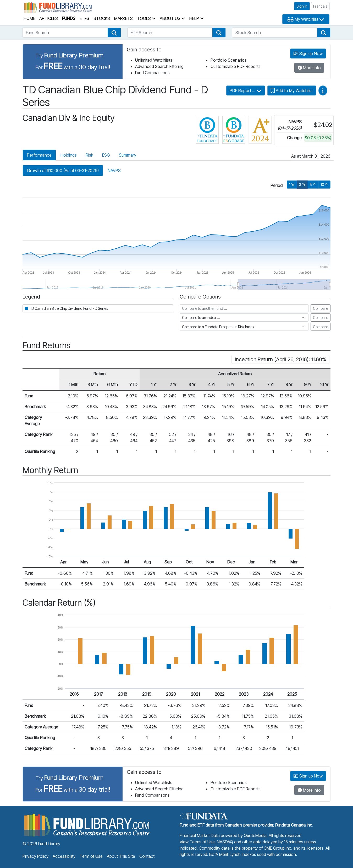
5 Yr (313, 185)
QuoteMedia (255, 835)
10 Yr (324, 185)
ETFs (84, 18)
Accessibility (64, 856)
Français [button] (320, 6)
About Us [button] (172, 18)
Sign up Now (308, 54)
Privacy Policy (35, 856)
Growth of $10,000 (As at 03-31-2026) (63, 171)
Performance (39, 155)
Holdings (69, 155)
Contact (147, 856)
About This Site (121, 856)
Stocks (102, 18)
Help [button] (197, 18)
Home (29, 18)
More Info (309, 68)
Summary (128, 155)
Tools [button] (146, 18)
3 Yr (302, 185)
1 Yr (292, 185)
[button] (114, 33)
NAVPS (114, 171)
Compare (321, 308)
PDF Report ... (246, 90)
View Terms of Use (197, 842)
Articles (49, 18)
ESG (106, 155)
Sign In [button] (302, 6)
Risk (89, 155)
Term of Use (91, 856)
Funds (69, 18)
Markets (123, 18)
